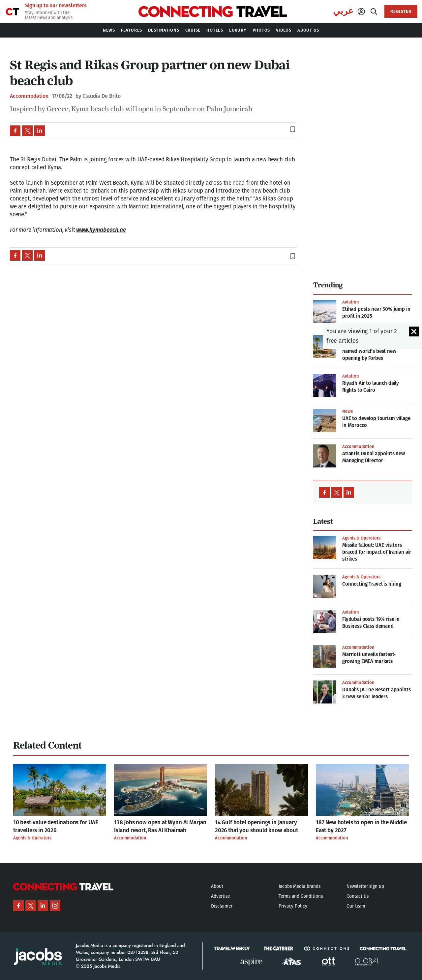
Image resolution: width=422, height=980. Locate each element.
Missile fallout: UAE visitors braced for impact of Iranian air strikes (377, 552)
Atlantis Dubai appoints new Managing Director (374, 457)
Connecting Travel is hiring (372, 584)
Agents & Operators (361, 538)
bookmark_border (293, 129)
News (347, 411)
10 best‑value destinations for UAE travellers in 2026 (56, 826)
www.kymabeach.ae (101, 230)
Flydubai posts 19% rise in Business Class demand (371, 623)
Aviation (350, 302)
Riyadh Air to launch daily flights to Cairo (371, 387)
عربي (343, 11)
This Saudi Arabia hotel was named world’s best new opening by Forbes (373, 351)
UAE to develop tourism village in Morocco (376, 422)
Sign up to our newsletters (56, 6)
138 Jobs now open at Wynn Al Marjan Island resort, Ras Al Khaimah (160, 826)
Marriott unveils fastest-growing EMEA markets (369, 658)
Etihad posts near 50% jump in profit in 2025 (376, 313)
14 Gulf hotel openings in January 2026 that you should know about (256, 826)
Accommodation (29, 96)
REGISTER (401, 11)
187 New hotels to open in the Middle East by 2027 (361, 826)
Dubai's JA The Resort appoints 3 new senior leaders (377, 693)
